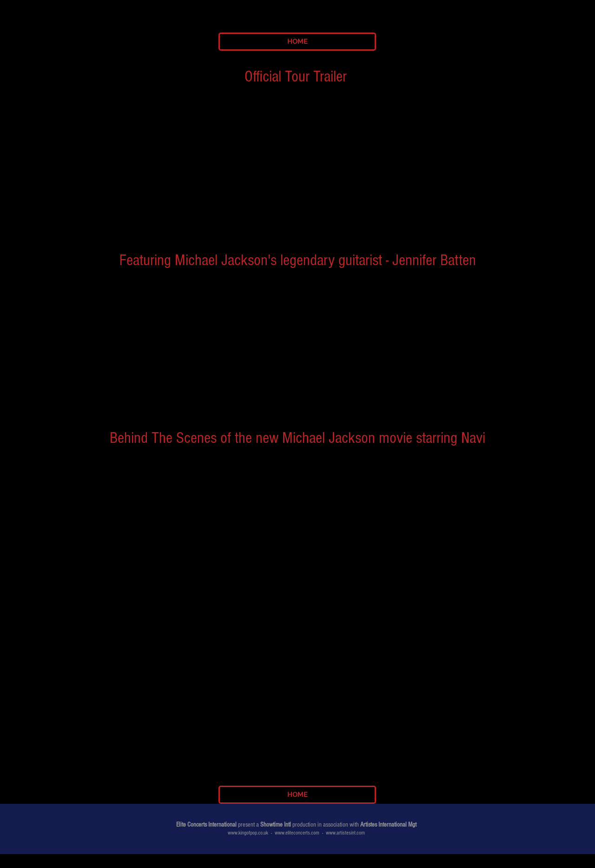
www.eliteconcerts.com (297, 833)
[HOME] (297, 42)
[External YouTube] (298, 156)
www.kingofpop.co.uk (248, 833)
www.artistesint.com (345, 833)
